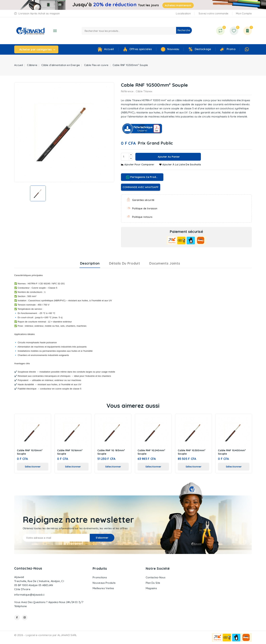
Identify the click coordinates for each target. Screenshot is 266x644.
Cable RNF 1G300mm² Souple (192, 452)
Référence (127, 91)
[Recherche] (137, 31)
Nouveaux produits (104, 583)
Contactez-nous (28, 568)
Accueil (109, 49)
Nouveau (173, 49)
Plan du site (153, 583)
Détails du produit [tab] (125, 263)
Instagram (25, 618)
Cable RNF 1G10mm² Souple (30, 452)
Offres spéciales (141, 49)
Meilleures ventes (103, 588)
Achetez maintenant (178, 5)
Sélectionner (33, 467)
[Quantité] (125, 157)
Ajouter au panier (168, 157)
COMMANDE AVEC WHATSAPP (141, 187)
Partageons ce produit (143, 177)
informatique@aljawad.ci (29, 595)
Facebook (17, 618)
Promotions (100, 577)
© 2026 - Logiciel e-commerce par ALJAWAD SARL (46, 635)
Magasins (151, 588)
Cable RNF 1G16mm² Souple (70, 452)
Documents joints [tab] (165, 263)
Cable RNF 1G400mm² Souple (232, 452)
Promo (231, 49)
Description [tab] (90, 263)
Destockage (203, 49)
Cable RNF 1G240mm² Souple (151, 452)
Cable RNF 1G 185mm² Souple (111, 452)
